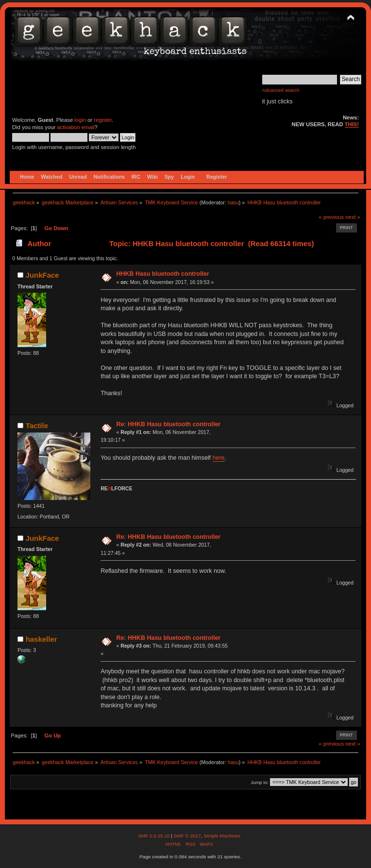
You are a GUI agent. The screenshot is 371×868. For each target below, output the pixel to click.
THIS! (352, 124)
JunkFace (42, 275)
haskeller (42, 639)
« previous (331, 217)
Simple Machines (222, 836)
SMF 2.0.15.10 (154, 836)
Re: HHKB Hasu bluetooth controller (168, 424)
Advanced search (281, 90)
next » (353, 217)
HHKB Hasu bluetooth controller (162, 274)
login (80, 120)
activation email (76, 127)
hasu (233, 202)
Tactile (37, 426)
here (219, 458)
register (103, 120)
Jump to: (260, 782)
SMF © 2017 (187, 836)
